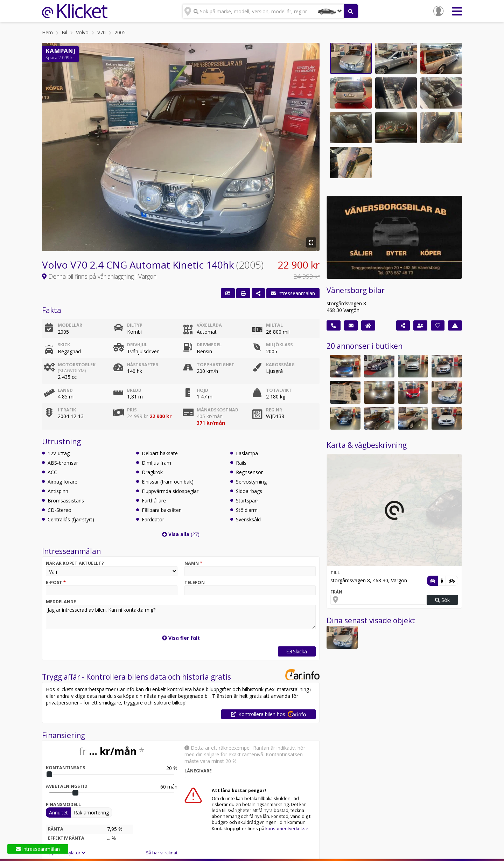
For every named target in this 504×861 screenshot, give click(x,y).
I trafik (67, 410)
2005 (120, 32)
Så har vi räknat (162, 853)
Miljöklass (279, 345)
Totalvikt (279, 390)
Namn (193, 563)
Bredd (134, 390)
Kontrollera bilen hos (268, 714)
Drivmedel (209, 345)
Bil (64, 32)
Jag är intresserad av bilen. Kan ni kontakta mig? (181, 617)
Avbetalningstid (67, 786)
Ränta (56, 829)
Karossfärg (280, 365)
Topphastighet (216, 365)
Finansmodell (63, 804)
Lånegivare (198, 771)
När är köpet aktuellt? (75, 563)
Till (335, 573)
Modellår (70, 325)
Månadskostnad (218, 410)
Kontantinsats (65, 768)
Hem (47, 32)
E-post (56, 582)
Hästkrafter (143, 365)
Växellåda (209, 325)
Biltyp (135, 325)
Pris (132, 410)
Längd (65, 390)
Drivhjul (137, 345)
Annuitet (58, 813)
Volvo (82, 32)
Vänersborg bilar (356, 290)
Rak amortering (91, 813)
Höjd (202, 390)
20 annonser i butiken (365, 346)
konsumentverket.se (287, 829)
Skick (64, 345)
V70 (101, 32)
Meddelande (61, 602)
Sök (442, 600)
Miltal (274, 325)
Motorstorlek (83, 368)
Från (336, 592)
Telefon (195, 582)
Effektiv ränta (66, 838)
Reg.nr (274, 410)
